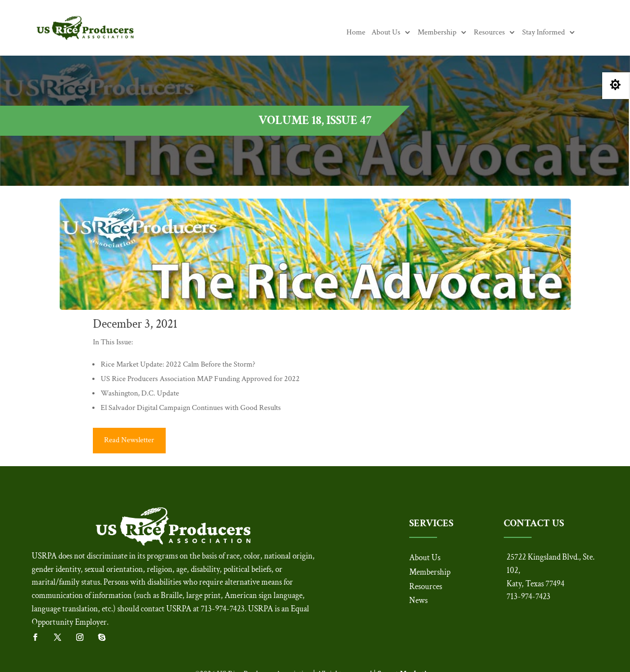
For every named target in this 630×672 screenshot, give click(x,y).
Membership (437, 33)
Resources (489, 33)
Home (356, 33)
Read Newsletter (129, 440)
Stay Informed (544, 33)
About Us (386, 33)
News (418, 601)
